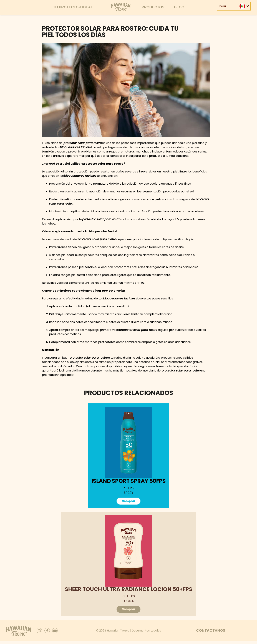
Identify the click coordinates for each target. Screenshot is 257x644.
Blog (179, 7)
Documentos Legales (146, 634)
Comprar (129, 502)
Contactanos (211, 633)
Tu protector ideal (73, 7)
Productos (153, 7)
